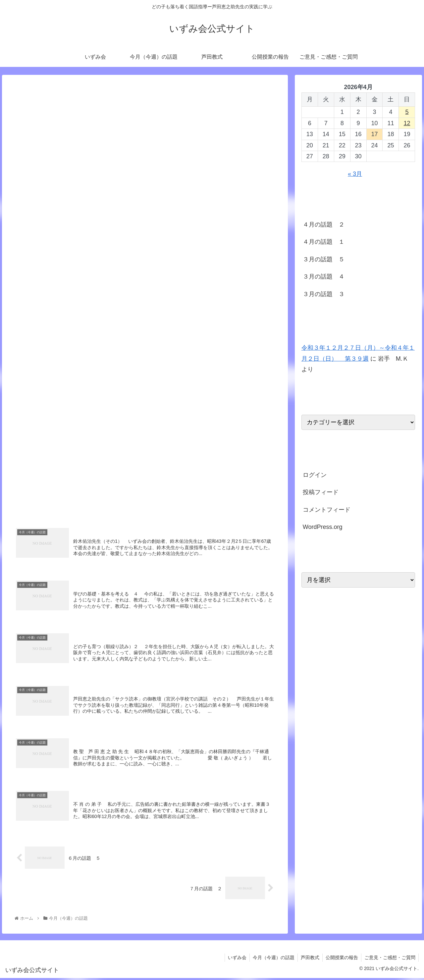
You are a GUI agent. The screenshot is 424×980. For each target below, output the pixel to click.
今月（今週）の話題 (271, 959)
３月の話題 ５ (324, 259)
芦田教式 (308, 959)
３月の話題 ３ (324, 294)
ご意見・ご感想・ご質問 (390, 959)
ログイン (315, 475)
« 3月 (355, 174)
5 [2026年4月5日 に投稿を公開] (407, 112)
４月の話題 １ (324, 242)
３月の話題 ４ (324, 277)
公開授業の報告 (341, 959)
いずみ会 (234, 959)
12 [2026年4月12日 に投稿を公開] (407, 123)
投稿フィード (321, 492)
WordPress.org (323, 527)
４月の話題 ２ (324, 225)
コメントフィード (327, 510)
